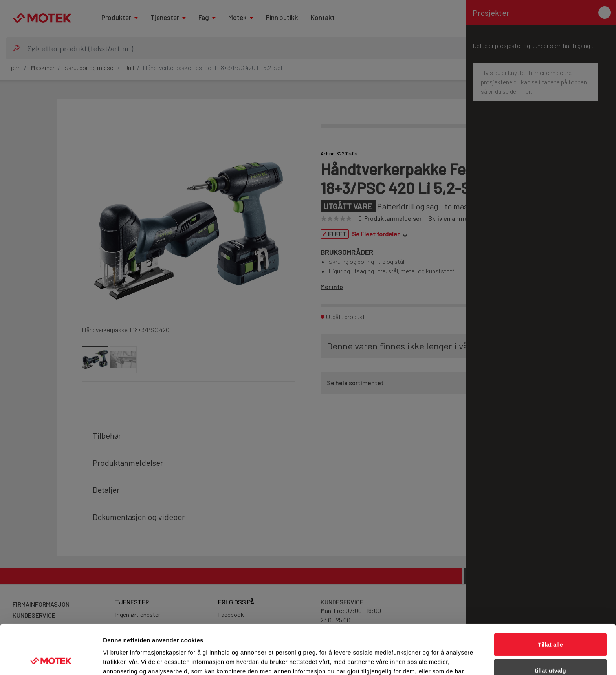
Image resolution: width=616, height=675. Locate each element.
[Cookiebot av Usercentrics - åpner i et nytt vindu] (51, 660)
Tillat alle (550, 598)
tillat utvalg (550, 624)
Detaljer (418, 659)
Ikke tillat (550, 649)
